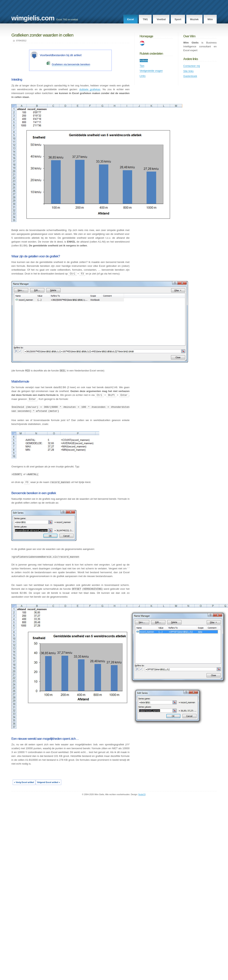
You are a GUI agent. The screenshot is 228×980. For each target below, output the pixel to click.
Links (143, 76)
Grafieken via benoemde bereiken (71, 64)
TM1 (145, 19)
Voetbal (161, 19)
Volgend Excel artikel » (49, 782)
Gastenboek (190, 76)
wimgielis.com (33, 18)
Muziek (194, 19)
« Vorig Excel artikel (24, 782)
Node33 (142, 794)
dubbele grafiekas (90, 89)
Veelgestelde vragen (151, 71)
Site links (188, 71)
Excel (131, 19)
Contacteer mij (192, 66)
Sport (178, 19)
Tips (142, 66)
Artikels (144, 60)
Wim (210, 19)
